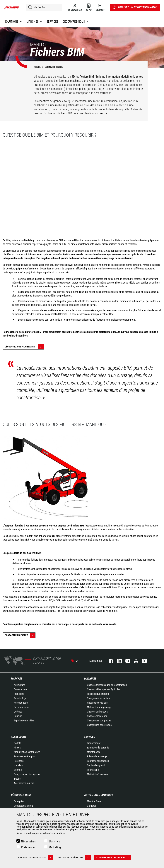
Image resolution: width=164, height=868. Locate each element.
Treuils (17, 779)
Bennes (18, 770)
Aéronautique (21, 703)
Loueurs (18, 716)
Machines (90, 679)
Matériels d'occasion (97, 774)
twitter (142, 661)
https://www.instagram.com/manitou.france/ (126, 661)
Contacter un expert (20, 635)
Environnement (22, 707)
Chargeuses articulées (98, 698)
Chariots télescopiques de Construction (107, 685)
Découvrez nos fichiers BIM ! (24, 347)
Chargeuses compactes (99, 720)
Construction (20, 689)
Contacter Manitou (23, 806)
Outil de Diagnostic (96, 765)
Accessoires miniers (24, 783)
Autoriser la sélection (74, 858)
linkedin (118, 661)
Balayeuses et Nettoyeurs (27, 774)
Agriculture (19, 685)
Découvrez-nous (21, 795)
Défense (18, 712)
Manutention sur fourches (27, 752)
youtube (134, 661)
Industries (19, 694)
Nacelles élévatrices (97, 703)
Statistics (54, 841)
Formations (93, 770)
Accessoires (19, 737)
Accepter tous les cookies (114, 858)
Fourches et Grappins (25, 756)
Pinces (17, 748)
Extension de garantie (98, 748)
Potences (19, 761)
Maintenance (94, 752)
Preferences (28, 847)
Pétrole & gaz (21, 698)
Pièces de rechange (97, 756)
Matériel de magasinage (99, 707)
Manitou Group (95, 801)
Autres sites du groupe (99, 795)
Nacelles (18, 765)
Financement (94, 743)
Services (90, 737)
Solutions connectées (98, 761)
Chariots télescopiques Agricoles (104, 689)
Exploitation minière (24, 720)
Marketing (55, 847)
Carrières (92, 806)
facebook (109, 661)
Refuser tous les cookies (36, 858)
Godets (17, 743)
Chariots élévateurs (97, 716)
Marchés (17, 679)
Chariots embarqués (97, 712)
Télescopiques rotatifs (98, 694)
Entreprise (19, 801)
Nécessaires (28, 841)
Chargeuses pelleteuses (99, 725)
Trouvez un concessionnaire (134, 7)
